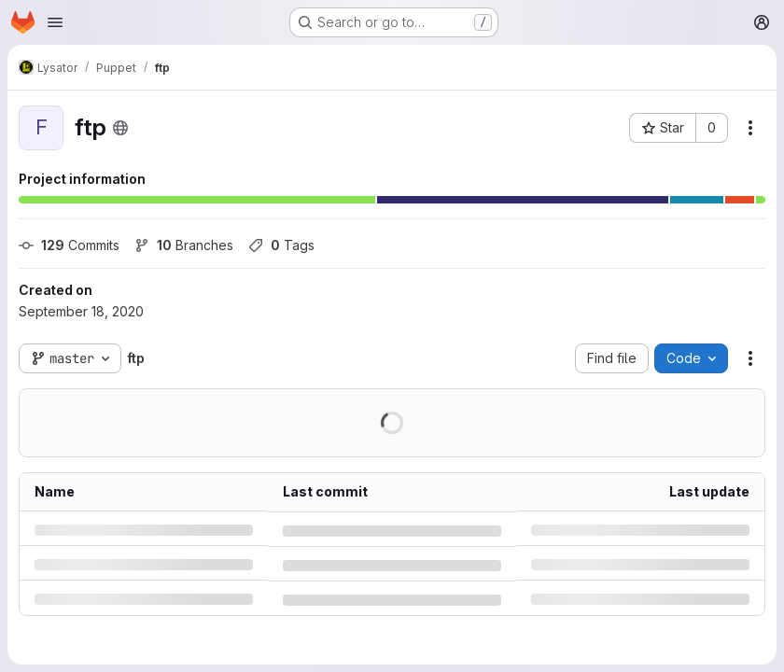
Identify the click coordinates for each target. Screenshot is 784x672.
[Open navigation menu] (55, 22)
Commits (69, 245)
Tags (281, 245)
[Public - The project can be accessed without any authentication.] (120, 128)
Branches (184, 245)
